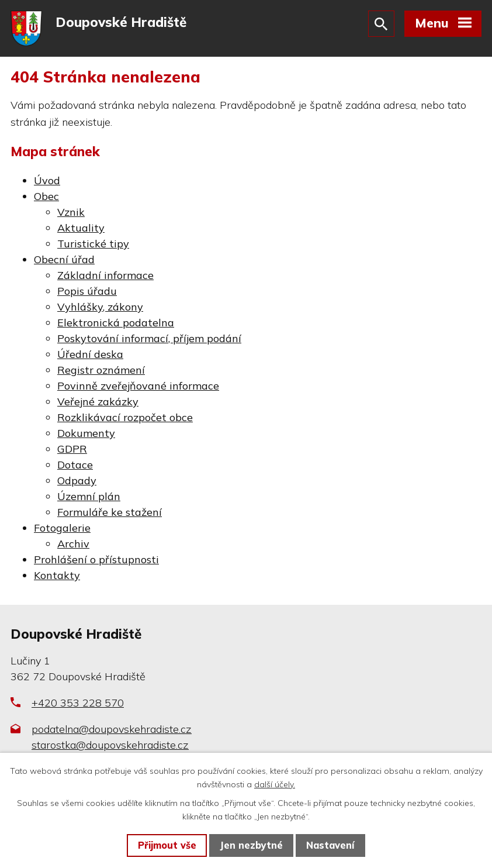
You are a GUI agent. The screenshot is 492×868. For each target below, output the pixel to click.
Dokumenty (86, 433)
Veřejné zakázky (98, 402)
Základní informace (105, 275)
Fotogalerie (62, 528)
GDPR (72, 449)
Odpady (77, 480)
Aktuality (81, 228)
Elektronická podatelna (116, 323)
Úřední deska (90, 354)
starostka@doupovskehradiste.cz (110, 745)
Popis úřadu (87, 291)
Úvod (47, 180)
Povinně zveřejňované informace (138, 386)
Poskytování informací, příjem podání (149, 338)
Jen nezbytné (251, 845)
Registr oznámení (101, 370)
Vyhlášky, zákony (100, 307)
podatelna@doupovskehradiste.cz (112, 729)
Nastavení (330, 845)
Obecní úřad (64, 259)
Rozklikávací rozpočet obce (125, 417)
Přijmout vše (167, 845)
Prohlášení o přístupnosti (96, 559)
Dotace (75, 465)
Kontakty (57, 575)
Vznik (71, 212)
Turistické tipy (93, 244)
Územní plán (89, 496)
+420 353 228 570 (78, 703)
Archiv (73, 544)
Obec (46, 196)
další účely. (275, 784)
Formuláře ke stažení (110, 512)
